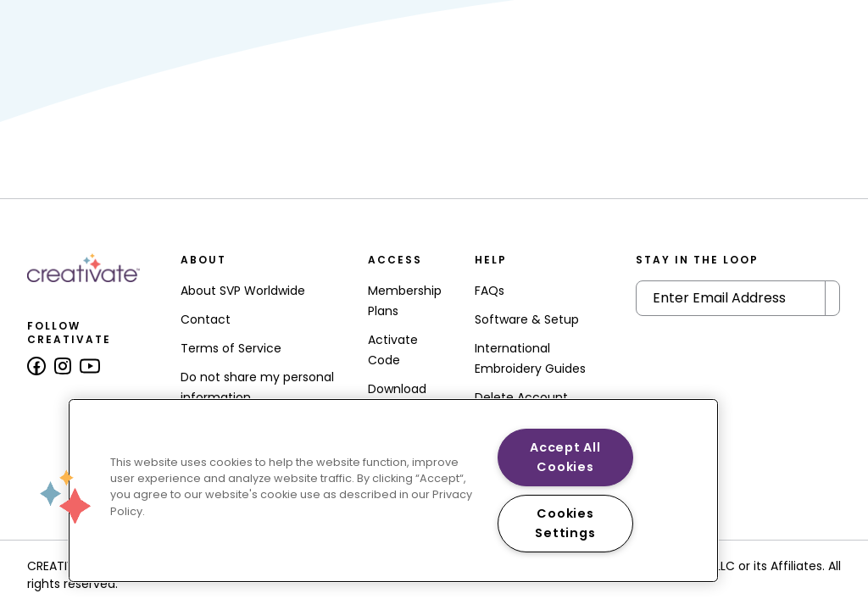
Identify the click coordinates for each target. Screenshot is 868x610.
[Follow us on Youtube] (90, 366)
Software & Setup (527, 319)
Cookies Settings (565, 523)
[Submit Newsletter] (832, 298)
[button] (65, 496)
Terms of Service (231, 348)
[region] (393, 491)
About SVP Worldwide (243, 291)
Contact (206, 319)
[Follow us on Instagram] (63, 366)
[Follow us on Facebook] (36, 366)
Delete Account (521, 397)
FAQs (490, 291)
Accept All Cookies (565, 457)
